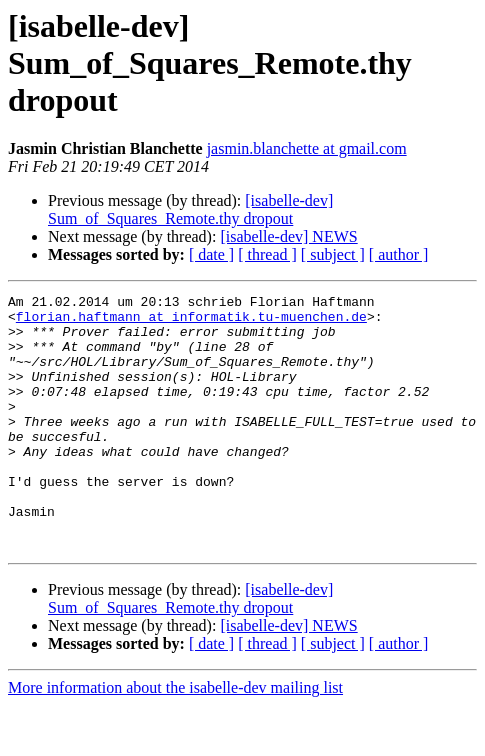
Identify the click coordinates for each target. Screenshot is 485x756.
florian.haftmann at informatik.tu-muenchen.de (191, 322)
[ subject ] (333, 254)
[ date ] (211, 254)
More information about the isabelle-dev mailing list (175, 738)
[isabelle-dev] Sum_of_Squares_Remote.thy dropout (190, 209)
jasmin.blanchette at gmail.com (307, 148)
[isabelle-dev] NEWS (288, 236)
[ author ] (399, 254)
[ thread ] (267, 254)
